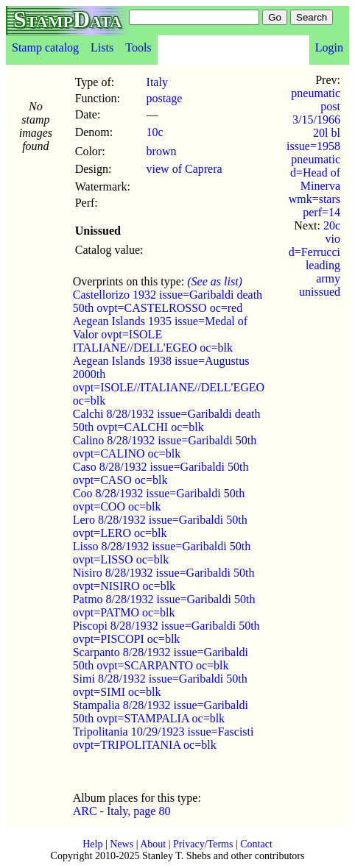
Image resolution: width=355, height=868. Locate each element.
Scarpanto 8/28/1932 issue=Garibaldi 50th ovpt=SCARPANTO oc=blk (161, 659)
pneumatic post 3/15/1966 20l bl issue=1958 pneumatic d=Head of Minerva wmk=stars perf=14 (313, 153)
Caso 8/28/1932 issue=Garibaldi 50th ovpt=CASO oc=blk (161, 473)
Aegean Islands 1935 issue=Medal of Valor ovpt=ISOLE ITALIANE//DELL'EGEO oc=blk (160, 334)
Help (92, 844)
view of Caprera (184, 169)
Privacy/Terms (203, 844)
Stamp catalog (45, 47)
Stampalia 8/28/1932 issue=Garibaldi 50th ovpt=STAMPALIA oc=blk (161, 712)
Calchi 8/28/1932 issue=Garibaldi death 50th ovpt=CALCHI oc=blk (167, 420)
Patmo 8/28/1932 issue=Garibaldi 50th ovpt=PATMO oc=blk (164, 606)
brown (162, 151)
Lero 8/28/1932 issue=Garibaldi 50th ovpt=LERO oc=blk (160, 526)
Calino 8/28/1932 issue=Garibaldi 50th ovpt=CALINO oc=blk (165, 447)
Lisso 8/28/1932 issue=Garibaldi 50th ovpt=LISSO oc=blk (162, 553)
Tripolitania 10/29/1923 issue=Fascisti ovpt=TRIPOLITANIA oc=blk (164, 738)
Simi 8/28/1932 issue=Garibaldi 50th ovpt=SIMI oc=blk (160, 685)
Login (329, 47)
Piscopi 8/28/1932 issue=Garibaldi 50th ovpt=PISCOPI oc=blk (166, 632)
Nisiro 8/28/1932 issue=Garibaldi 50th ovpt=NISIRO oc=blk (164, 579)
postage (165, 98)
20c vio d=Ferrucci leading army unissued (314, 259)
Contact (256, 844)
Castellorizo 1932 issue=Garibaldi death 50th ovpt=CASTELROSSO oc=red (168, 301)
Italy (157, 82)
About (153, 844)
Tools (138, 47)
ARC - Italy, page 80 (122, 811)
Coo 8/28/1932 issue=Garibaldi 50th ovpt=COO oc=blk (159, 500)
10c (155, 132)
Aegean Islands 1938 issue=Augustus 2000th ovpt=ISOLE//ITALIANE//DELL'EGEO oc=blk (169, 381)
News (122, 844)
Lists (102, 47)
